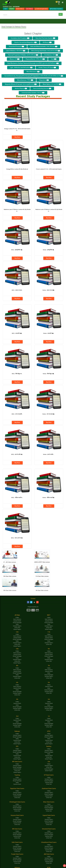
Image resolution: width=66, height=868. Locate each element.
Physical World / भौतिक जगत (35, 59)
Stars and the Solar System (45, 38)
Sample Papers (17, 626)
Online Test (17, 628)
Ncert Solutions (17, 619)
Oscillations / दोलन (51, 55)
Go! (61, 14)
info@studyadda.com (33, 607)
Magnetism (44, 80)
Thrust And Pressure (16, 46)
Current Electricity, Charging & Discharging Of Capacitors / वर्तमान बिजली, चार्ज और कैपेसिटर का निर (34, 76)
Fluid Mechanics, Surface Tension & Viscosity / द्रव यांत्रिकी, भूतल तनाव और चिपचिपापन (33, 63)
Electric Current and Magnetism (26, 42)
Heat (54, 59)
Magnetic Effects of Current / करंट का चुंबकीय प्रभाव (21, 84)
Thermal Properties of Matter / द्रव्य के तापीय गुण (23, 55)
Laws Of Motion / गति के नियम (16, 51)
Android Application (41, 9)
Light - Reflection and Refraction (21, 67)
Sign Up (12, 9)
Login (5, 9)
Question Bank (17, 621)
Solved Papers (17, 629)
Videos (17, 617)
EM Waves (47, 42)
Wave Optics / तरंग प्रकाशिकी (52, 84)
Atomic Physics (21, 88)
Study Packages (17, 623)
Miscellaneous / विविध (25, 80)
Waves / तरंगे (15, 59)
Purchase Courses (56, 9)
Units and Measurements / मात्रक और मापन (44, 46)
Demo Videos (20, 9)
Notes (17, 624)
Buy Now (17, 137)
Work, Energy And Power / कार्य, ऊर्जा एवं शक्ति (46, 51)
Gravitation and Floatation (20, 38)
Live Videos (29, 9)
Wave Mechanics (33, 72)
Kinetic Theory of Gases (47, 67)
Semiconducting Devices (42, 88)
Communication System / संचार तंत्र (33, 93)
